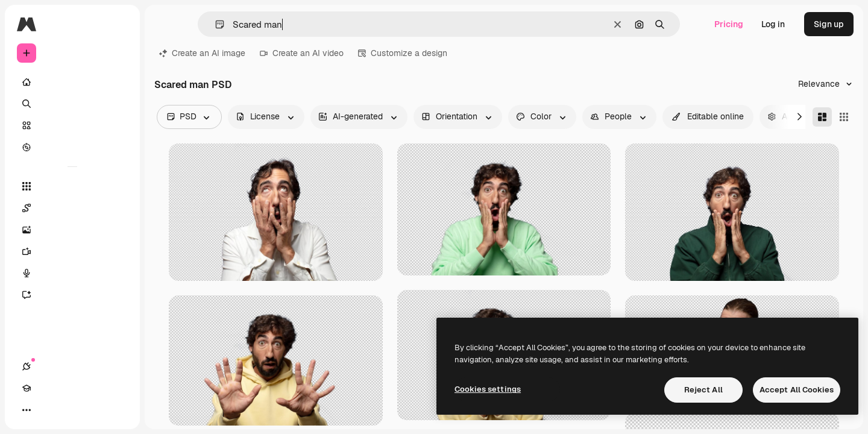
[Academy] (48, 410)
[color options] (542, 117)
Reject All (703, 390)
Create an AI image (202, 53)
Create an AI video (302, 53)
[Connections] (27, 410)
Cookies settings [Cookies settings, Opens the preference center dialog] (488, 389)
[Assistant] (72, 295)
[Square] (844, 117)
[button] (215, 24)
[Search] (72, 104)
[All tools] (72, 186)
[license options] (266, 117)
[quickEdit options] (708, 117)
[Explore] (72, 147)
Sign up (829, 24)
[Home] (72, 82)
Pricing (729, 24)
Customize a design (403, 53)
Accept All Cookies (797, 390)
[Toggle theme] (70, 410)
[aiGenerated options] (359, 117)
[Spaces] (72, 208)
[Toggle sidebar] (118, 24)
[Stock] (72, 125)
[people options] (619, 117)
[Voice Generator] (72, 273)
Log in (773, 24)
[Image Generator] (72, 230)
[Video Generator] (72, 251)
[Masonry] (822, 117)
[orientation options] (458, 117)
